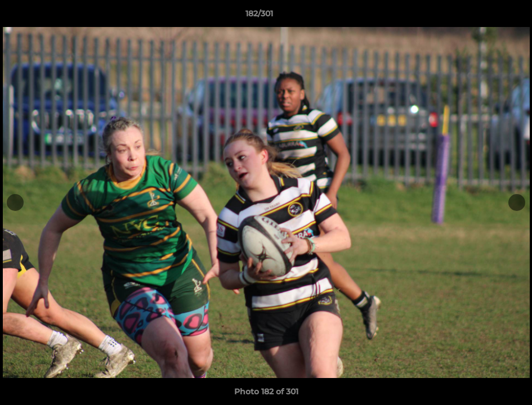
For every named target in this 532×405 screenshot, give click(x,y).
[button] (485, 16)
